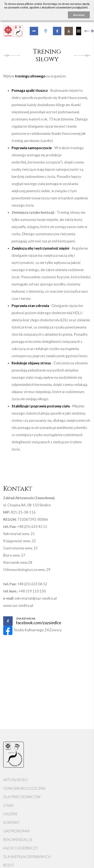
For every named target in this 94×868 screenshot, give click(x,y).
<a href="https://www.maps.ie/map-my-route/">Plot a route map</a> (47, 705)
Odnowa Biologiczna (24, 788)
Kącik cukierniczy (21, 848)
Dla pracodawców (22, 797)
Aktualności (15, 780)
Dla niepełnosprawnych (27, 857)
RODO (9, 865)
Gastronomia (16, 831)
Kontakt (11, 823)
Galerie (10, 814)
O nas (8, 805)
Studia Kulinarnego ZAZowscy (32, 630)
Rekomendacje (18, 840)
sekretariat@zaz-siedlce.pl (36, 598)
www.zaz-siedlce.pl (18, 605)
